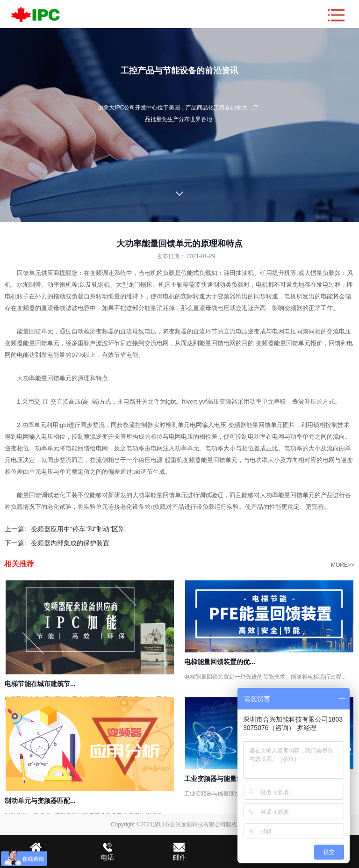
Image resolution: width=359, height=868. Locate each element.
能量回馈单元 (53, 378)
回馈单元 (29, 273)
